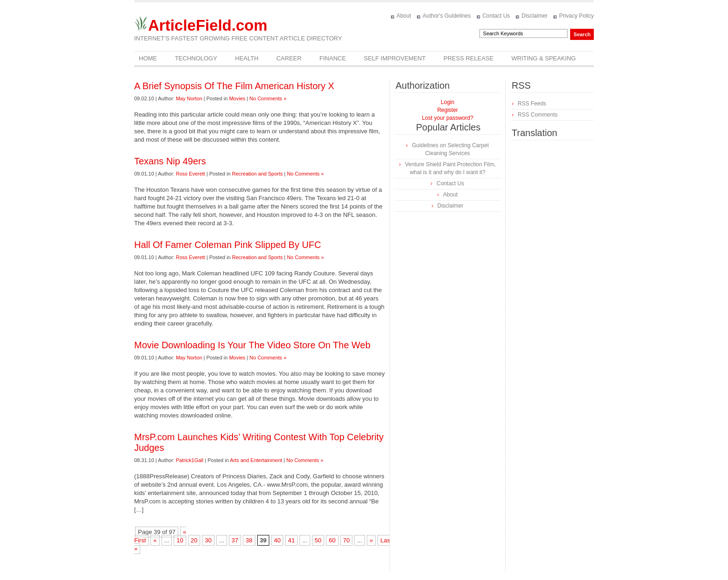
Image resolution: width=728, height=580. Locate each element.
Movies (237, 98)
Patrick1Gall (190, 460)
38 (249, 540)
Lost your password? (448, 118)
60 (332, 540)
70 (346, 540)
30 (208, 540)
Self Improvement (395, 58)
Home (148, 58)
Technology (196, 58)
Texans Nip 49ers (170, 161)
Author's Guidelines (447, 16)
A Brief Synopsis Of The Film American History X (234, 86)
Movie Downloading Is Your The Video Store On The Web (252, 345)
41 (291, 540)
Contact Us (496, 16)
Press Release (468, 58)
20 (194, 540)
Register (448, 110)
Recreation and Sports (257, 174)
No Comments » (268, 98)
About (404, 16)
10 (180, 540)
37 (235, 540)
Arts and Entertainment (256, 460)
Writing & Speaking (544, 58)
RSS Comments (538, 115)
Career (289, 58)
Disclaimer (534, 16)
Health (247, 58)
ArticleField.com (208, 25)
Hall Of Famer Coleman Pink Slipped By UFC (227, 245)
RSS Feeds (532, 104)
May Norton (189, 98)
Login (447, 102)
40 (277, 540)
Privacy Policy (576, 16)
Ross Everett (191, 174)
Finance (333, 58)
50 (318, 540)
